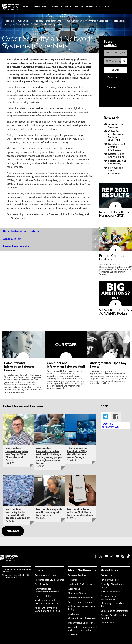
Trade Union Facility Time (81, 623)
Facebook (116, 417)
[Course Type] (116, 61)
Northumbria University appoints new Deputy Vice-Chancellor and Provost (17, 455)
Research (112, 118)
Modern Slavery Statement (82, 619)
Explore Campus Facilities (112, 258)
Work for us (74, 589)
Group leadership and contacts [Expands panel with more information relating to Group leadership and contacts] (21, 231)
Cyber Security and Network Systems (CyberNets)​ (37, 24)
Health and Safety (110, 592)
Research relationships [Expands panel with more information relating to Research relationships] (16, 247)
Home (8, 21)
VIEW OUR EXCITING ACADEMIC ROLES (115, 312)
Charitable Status (77, 593)
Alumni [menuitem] (90, 7)
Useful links (109, 570)
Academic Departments (48, 21)
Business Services (77, 576)
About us (23, 21)
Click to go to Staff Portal (114, 611)
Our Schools (41, 584)
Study (39, 570)
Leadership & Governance (81, 584)
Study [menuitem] (26, 7)
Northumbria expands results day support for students (49, 512)
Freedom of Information (80, 598)
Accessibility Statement (80, 602)
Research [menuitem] (66, 7)
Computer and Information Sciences (88, 21)
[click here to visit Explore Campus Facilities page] (116, 250)
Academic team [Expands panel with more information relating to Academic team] (12, 239)
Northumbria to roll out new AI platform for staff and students (80, 512)
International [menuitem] (39, 7)
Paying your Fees (110, 580)
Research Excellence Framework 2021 (115, 214)
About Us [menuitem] (78, 7)
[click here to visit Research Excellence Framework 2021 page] (116, 206)
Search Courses (110, 44)
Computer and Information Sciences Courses (19, 367)
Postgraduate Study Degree (49, 580)
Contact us (107, 576)
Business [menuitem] (54, 7)
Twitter (106, 417)
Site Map (72, 635)
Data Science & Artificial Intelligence (117, 147)
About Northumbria (82, 570)
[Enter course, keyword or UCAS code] (116, 53)
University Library (44, 596)
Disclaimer (73, 614)
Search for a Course (45, 576)
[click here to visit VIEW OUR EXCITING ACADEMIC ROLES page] (116, 304)
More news (13, 531)
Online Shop (107, 623)
